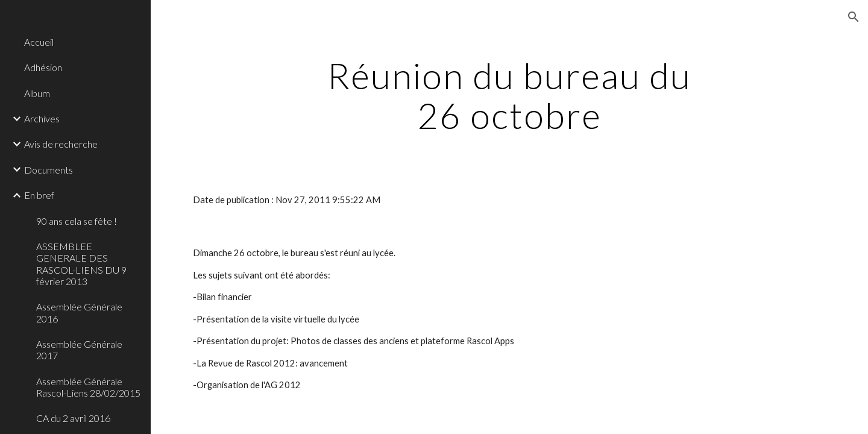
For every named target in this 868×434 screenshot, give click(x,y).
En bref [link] (39, 195)
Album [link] (37, 93)
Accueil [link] (39, 42)
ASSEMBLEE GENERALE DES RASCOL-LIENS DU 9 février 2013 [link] (81, 264)
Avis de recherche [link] (61, 144)
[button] (854, 17)
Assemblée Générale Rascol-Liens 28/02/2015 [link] (88, 387)
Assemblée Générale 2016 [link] (79, 312)
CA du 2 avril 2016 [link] (73, 418)
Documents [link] (49, 170)
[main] (509, 95)
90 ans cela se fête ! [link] (77, 221)
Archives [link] (42, 118)
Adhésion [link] (43, 67)
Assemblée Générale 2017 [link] (79, 350)
